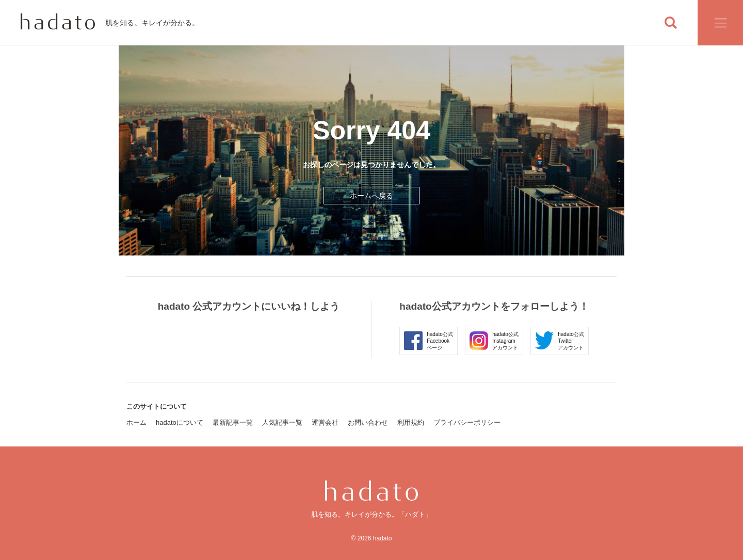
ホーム (136, 422)
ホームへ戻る (372, 196)
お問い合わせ (368, 422)
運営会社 (325, 422)
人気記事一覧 (282, 422)
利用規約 (411, 422)
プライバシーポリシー (467, 422)
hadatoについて (180, 422)
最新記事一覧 (233, 422)
